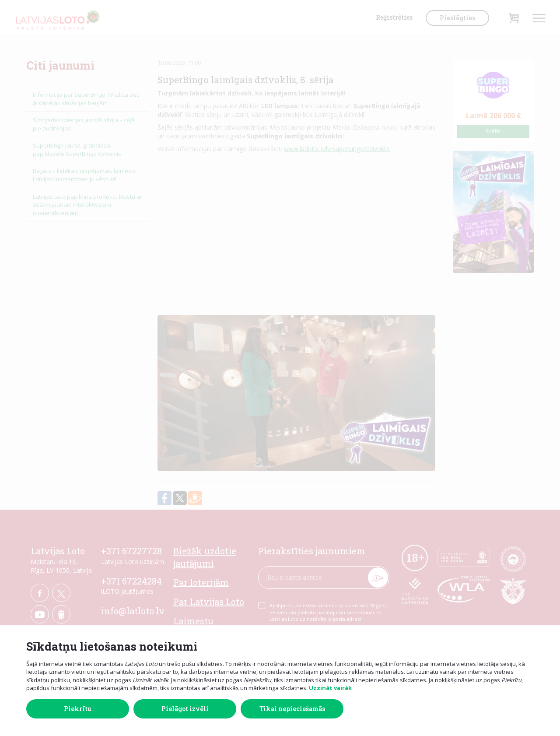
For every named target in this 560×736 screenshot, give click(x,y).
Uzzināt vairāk (330, 688)
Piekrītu (78, 709)
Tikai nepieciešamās (292, 709)
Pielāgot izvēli (185, 709)
